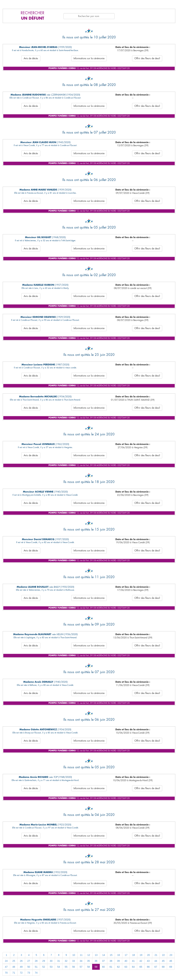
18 (133, 955)
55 (66, 967)
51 (36, 967)
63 (126, 967)
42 (141, 961)
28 (36, 961)
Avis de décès (31, 58)
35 (88, 961)
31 (59, 961)
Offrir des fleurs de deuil (147, 58)
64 (133, 967)
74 (36, 973)
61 (111, 967)
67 (156, 967)
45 (163, 961)
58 (88, 967)
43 (148, 961)
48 (14, 967)
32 (66, 961)
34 (81, 961)
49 (21, 967)
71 (14, 973)
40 (126, 961)
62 (118, 967)
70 (6, 973)
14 (104, 955)
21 (156, 955)
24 (6, 961)
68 (163, 967)
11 (81, 955)
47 (6, 967)
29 (44, 961)
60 (103, 967)
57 (81, 967)
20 (148, 955)
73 (29, 973)
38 (111, 961)
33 (74, 961)
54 (59, 967)
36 (96, 961)
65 (141, 967)
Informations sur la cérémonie (89, 58)
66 (148, 967)
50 (29, 967)
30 (51, 961)
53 (51, 967)
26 (21, 961)
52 (44, 967)
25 (14, 961)
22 (163, 955)
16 (119, 955)
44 (156, 961)
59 (96, 967)
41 (133, 961)
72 (21, 973)
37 (103, 961)
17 (126, 955)
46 (171, 961)
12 (89, 955)
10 (74, 955)
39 (118, 961)
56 (74, 967)
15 (111, 955)
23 (171, 955)
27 (29, 961)
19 (141, 955)
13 (96, 955)
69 (171, 967)
